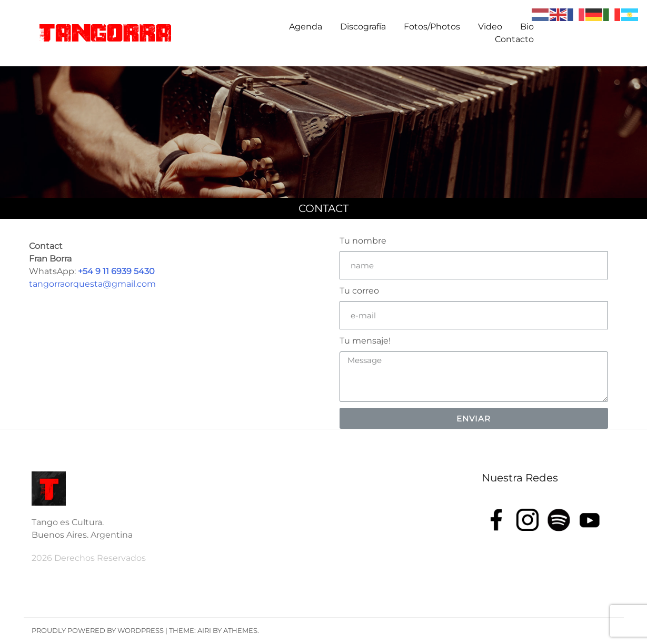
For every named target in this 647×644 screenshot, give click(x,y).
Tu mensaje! (365, 341)
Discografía (363, 27)
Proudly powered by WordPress (98, 630)
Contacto (514, 39)
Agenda (306, 27)
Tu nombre (363, 241)
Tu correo (359, 291)
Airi (204, 630)
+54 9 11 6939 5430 (116, 271)
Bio (527, 27)
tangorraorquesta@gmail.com (92, 284)
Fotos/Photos (432, 27)
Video (490, 27)
